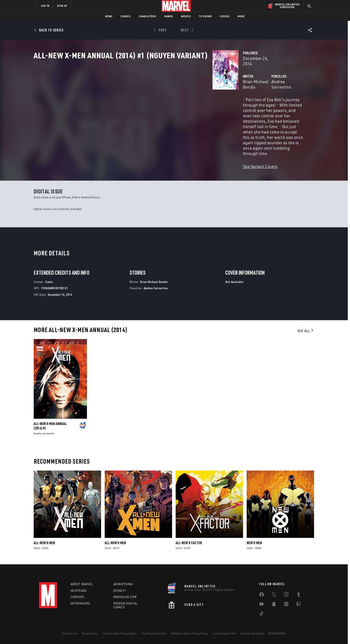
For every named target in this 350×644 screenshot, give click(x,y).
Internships (80, 604)
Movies (186, 16)
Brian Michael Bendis (137, 96)
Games (169, 16)
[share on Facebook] (262, 596)
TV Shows (205, 16)
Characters (147, 16)
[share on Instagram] (286, 595)
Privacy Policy (90, 633)
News (109, 16)
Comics (125, 16)
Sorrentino (48, 434)
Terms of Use (69, 633)
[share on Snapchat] (274, 605)
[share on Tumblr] (299, 595)
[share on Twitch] (299, 605)
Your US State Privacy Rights (120, 633)
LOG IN (45, 6)
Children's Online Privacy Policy (189, 633)
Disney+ (120, 591)
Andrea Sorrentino (226, 96)
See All (306, 331)
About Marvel (82, 584)
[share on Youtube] (261, 605)
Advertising (123, 584)
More (241, 16)
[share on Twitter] (274, 595)
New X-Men (254, 543)
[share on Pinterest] (286, 605)
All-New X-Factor (189, 543)
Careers (77, 597)
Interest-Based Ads (252, 633)
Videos (225, 16)
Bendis (38, 434)
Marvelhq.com (125, 597)
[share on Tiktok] (261, 614)
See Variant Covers (135, 138)
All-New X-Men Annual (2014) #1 (50, 426)
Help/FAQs (79, 591)
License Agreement (224, 633)
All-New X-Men (44, 543)
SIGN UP (62, 6)
